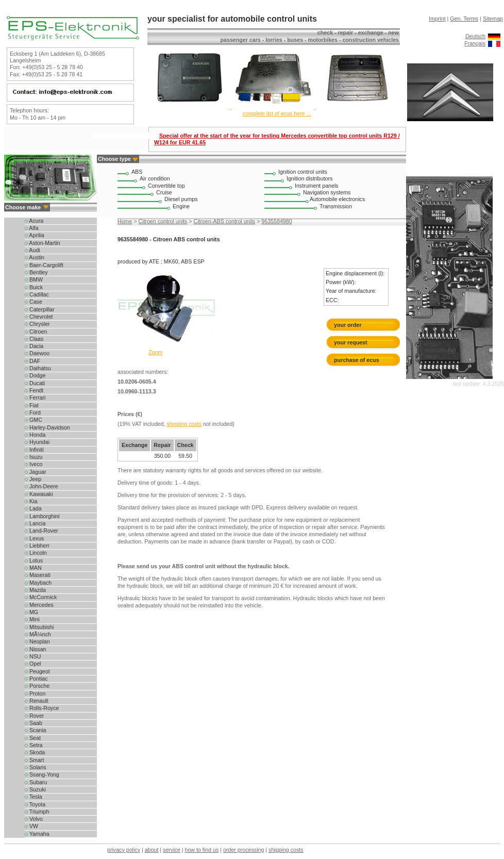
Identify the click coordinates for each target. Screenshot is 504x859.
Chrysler (37, 324)
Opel (33, 664)
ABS (137, 172)
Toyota (35, 804)
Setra (33, 745)
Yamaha (37, 834)
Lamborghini (42, 516)
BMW (34, 279)
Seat (33, 738)
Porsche (37, 686)
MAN (33, 568)
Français (475, 43)
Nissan (36, 649)
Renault (37, 701)
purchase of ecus (357, 360)
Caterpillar (40, 309)
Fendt (34, 390)
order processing (243, 850)
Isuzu (33, 457)
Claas (34, 339)
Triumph (37, 812)
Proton (35, 693)
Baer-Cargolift (44, 265)
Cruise (164, 192)
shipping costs (184, 424)
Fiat (32, 405)
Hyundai (37, 442)
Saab (33, 723)
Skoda (35, 752)
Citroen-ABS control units (225, 221)
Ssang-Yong (42, 774)
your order (348, 325)
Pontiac (36, 679)
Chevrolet (39, 317)
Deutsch (475, 36)
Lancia (35, 523)
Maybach (38, 583)
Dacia (34, 346)
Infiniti (34, 450)
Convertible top (166, 186)
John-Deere (41, 486)
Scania (36, 730)
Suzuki (35, 789)
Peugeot (37, 671)
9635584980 (276, 221)
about (152, 850)
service (172, 850)
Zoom (155, 352)
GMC (33, 420)
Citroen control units (163, 221)
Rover (34, 716)
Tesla (33, 797)
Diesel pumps (181, 199)
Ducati (35, 383)
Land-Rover (41, 531)
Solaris (36, 767)
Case (33, 302)
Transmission (336, 206)
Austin (35, 257)
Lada (33, 508)
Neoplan (37, 641)
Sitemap (493, 19)
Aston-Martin (43, 243)
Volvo (34, 819)
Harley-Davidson (47, 427)
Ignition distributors (309, 178)
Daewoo (37, 353)
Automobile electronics (337, 199)
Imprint (437, 19)
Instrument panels (317, 186)
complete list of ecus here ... (277, 113)
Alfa (32, 228)
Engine (181, 206)
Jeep (33, 479)
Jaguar (36, 472)
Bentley (36, 272)
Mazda (35, 590)
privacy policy (124, 850)
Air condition (155, 178)
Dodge (35, 375)
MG (31, 612)
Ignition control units (303, 172)
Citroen (36, 332)
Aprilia (35, 235)
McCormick (41, 597)
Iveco (33, 464)
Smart (34, 760)
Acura (34, 221)
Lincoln (36, 553)
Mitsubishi (39, 627)
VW (31, 826)
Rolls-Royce (42, 708)
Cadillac (37, 294)
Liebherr (37, 546)
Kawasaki (39, 494)
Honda (35, 435)
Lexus (34, 538)
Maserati (38, 575)
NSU (33, 656)
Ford (33, 412)
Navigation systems (327, 192)
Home (125, 221)
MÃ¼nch (38, 634)
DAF (32, 361)
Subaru (36, 782)
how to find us (202, 850)
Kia (31, 501)
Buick (34, 287)
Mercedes (39, 605)
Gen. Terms (464, 19)
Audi (32, 250)
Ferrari (35, 398)
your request (353, 342)
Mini (32, 619)
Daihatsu (38, 368)
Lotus (34, 560)
